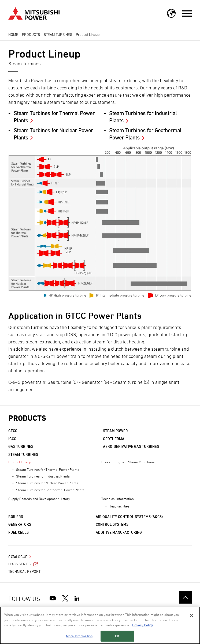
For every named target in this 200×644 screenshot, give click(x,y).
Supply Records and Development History (39, 499)
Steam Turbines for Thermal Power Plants (48, 469)
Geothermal (115, 439)
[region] (100, 625)
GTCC (13, 431)
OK (117, 636)
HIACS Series (23, 564)
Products (31, 34)
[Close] (191, 615)
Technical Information (118, 499)
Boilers (16, 516)
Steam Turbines (58, 34)
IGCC (12, 439)
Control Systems (112, 524)
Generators (20, 524)
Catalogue (18, 557)
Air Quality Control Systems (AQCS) (129, 516)
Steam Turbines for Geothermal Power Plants (50, 490)
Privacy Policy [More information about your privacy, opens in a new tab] (142, 625)
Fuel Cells (18, 532)
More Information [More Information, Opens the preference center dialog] (79, 636)
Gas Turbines (21, 446)
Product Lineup (20, 462)
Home (13, 34)
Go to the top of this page (185, 598)
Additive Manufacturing (119, 532)
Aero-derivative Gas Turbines (131, 446)
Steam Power (115, 431)
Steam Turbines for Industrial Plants (43, 476)
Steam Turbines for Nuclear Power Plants (47, 483)
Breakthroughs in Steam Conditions (128, 462)
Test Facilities (119, 506)
